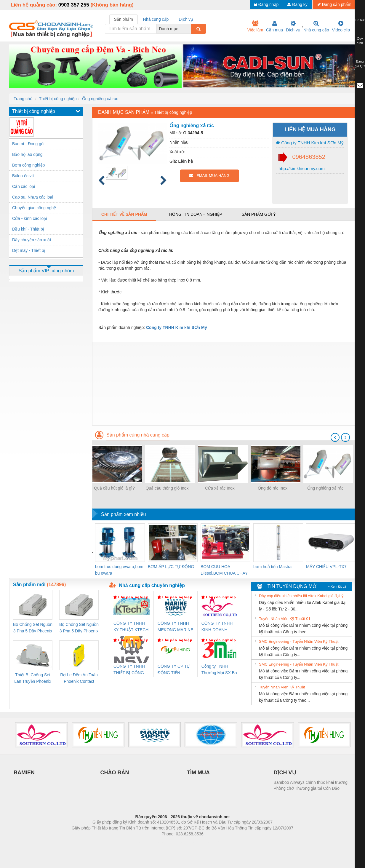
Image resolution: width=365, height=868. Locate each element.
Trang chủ (23, 99)
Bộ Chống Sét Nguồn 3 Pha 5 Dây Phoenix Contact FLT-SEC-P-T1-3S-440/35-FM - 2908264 (79, 628)
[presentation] (335, 437)
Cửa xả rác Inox (220, 488)
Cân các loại (24, 186)
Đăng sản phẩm (334, 4)
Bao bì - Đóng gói (28, 144)
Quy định (360, 41)
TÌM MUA (198, 773)
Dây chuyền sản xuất (32, 240)
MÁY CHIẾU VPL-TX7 (326, 567)
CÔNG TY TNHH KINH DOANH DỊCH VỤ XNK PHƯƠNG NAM (217, 627)
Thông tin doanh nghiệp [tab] (194, 214)
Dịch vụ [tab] (186, 19)
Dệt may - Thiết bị (29, 250)
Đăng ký (297, 4)
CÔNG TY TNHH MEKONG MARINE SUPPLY (176, 627)
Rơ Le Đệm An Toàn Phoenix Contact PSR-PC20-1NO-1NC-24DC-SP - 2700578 (79, 678)
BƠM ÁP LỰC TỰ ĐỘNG (171, 567)
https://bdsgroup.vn (175, 843)
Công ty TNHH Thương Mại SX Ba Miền (219, 670)
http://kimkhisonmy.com (301, 168)
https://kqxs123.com (211, 843)
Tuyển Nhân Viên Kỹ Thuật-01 (285, 619)
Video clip (341, 26)
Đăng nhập (266, 4)
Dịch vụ (293, 26)
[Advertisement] (224, 384)
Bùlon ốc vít (23, 176)
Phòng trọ (145, 843)
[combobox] (189, 29)
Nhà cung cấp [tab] (156, 19)
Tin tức (360, 20)
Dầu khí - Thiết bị (28, 229)
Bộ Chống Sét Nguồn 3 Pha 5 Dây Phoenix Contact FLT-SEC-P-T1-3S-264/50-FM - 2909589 (33, 628)
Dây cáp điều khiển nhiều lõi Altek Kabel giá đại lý (301, 596)
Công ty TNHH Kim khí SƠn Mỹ (310, 143)
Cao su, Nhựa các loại (33, 197)
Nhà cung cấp (316, 26)
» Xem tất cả (337, 586)
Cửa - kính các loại (29, 218)
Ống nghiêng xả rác (100, 99)
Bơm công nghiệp (28, 165)
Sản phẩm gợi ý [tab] (259, 214)
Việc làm (255, 26)
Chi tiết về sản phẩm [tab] (124, 214)
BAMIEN (24, 773)
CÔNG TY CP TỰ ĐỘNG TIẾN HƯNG (174, 670)
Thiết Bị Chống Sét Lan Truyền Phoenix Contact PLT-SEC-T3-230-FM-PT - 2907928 (33, 678)
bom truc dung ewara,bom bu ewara (119, 570)
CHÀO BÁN (115, 773)
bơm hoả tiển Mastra (272, 567)
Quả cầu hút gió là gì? (114, 488)
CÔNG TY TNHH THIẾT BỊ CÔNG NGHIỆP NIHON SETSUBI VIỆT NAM (129, 670)
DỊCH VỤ (285, 773)
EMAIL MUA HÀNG (209, 176)
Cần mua (274, 26)
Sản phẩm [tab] (124, 19)
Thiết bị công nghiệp (58, 99)
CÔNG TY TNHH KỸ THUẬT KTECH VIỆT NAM (131, 627)
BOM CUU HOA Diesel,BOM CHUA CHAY (224, 570)
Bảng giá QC (360, 64)
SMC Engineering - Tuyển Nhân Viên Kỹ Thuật (299, 641)
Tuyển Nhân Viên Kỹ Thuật (282, 687)
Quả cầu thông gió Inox (167, 488)
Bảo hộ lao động (27, 154)
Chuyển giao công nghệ (34, 208)
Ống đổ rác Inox (273, 488)
